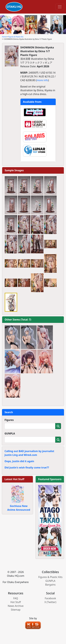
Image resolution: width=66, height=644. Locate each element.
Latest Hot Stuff (14, 479)
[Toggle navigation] (60, 7)
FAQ (16, 598)
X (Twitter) (50, 602)
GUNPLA (10, 433)
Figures (9, 420)
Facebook (50, 598)
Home (4, 37)
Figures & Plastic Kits (16, 37)
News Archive (16, 606)
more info (42, 80)
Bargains (50, 585)
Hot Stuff (16, 602)
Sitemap (16, 610)
